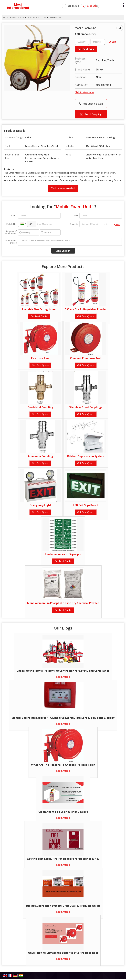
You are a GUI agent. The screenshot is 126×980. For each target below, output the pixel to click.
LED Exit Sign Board (86, 505)
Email (75, 216)
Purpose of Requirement (11, 233)
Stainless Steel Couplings (86, 407)
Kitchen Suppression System (86, 456)
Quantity (74, 224)
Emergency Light (40, 505)
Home (6, 17)
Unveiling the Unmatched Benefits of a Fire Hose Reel (63, 953)
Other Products (34, 17)
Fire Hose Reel (40, 358)
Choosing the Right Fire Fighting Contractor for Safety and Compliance (63, 671)
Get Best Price (86, 49)
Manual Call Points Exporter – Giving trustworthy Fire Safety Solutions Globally (63, 718)
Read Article (63, 677)
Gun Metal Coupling (40, 407)
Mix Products (18, 17)
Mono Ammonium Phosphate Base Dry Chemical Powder (63, 603)
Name (14, 216)
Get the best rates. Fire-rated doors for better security (63, 859)
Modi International (18, 6)
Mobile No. (11, 224)
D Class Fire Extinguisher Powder (86, 309)
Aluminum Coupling (40, 456)
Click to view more (85, 92)
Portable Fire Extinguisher (39, 309)
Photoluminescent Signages (63, 554)
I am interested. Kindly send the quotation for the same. (70, 242)
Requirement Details (11, 242)
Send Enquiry (91, 114)
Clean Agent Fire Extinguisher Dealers (63, 812)
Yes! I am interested (63, 188)
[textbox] (98, 42)
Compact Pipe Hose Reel (86, 358)
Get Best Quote (39, 316)
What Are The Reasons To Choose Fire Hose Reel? (63, 765)
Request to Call (91, 104)
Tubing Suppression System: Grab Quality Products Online (63, 906)
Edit (112, 42)
